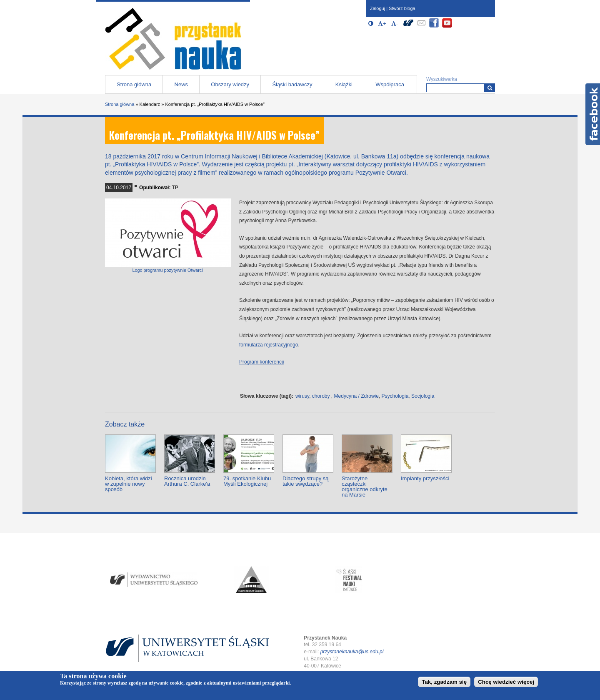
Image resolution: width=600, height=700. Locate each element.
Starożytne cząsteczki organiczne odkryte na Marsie (365, 487)
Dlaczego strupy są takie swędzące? (306, 481)
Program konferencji (261, 362)
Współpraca (390, 84)
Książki (344, 84)
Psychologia (395, 396)
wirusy (302, 396)
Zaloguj (377, 8)
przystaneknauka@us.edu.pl (352, 652)
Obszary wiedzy (230, 84)
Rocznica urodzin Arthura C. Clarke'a (187, 481)
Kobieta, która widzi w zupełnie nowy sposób (129, 484)
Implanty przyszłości (425, 478)
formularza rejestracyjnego (269, 345)
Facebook (593, 114)
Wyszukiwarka (442, 79)
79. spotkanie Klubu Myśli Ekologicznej (247, 481)
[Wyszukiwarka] (490, 88)
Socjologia (423, 396)
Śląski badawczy (292, 84)
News (181, 84)
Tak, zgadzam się (444, 682)
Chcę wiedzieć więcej (506, 682)
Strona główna (134, 84)
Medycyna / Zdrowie (356, 396)
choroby (321, 396)
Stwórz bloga (402, 8)
